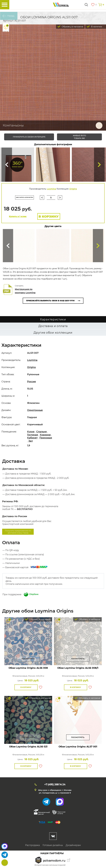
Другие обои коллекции (53, 333)
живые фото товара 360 (79, 137)
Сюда (7, 165)
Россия (31, 382)
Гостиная (33, 435)
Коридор (45, 435)
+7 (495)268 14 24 (5, 863)
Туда (99, 165)
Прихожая (46, 438)
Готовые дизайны (53, 845)
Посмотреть (28, 659)
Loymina (51, 189)
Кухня (31, 432)
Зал (31, 441)
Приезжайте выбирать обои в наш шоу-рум (50, 301)
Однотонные (35, 410)
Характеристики (53, 319)
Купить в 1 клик (18, 216)
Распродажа (32, 845)
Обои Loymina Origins (28, 668)
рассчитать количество (24, 197)
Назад (11, 16)
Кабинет (32, 438)
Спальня (41, 432)
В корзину (49, 216)
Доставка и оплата (53, 326)
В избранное (41, 687)
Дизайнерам (73, 845)
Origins (73, 189)
